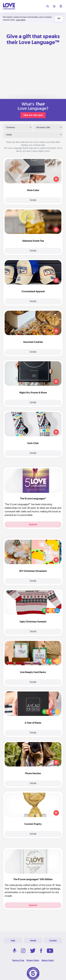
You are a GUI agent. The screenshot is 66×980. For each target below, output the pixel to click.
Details (33, 200)
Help (13, 941)
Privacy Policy (33, 960)
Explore (33, 524)
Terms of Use (18, 960)
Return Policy (48, 960)
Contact (53, 941)
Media (33, 941)
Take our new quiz (33, 115)
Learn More (21, 20)
